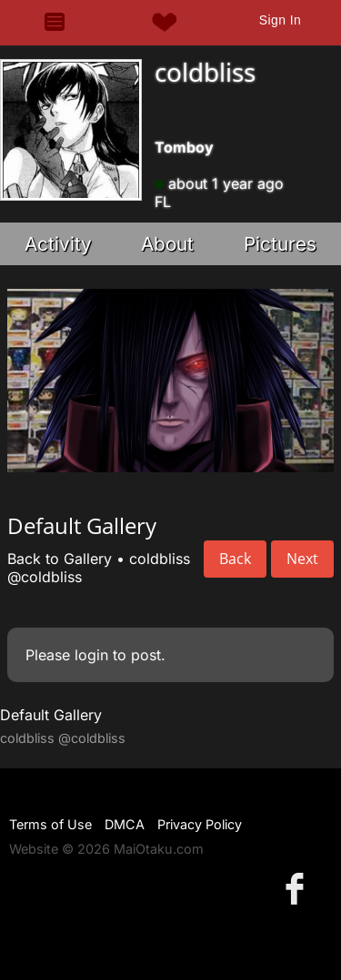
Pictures (280, 244)
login (91, 655)
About (167, 244)
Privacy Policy (200, 824)
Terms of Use (50, 824)
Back (235, 559)
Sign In (280, 20)
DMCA (125, 824)
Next (302, 559)
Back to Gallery (60, 559)
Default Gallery (51, 715)
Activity (58, 244)
